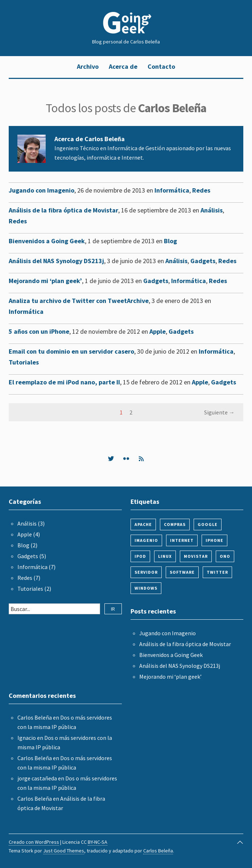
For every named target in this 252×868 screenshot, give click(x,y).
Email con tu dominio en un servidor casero (71, 351)
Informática (172, 190)
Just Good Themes (64, 851)
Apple (158, 331)
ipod (140, 556)
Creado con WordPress (34, 842)
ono (225, 556)
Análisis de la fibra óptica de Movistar (63, 210)
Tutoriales (24, 362)
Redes (201, 190)
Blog (170, 241)
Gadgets (203, 261)
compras (175, 524)
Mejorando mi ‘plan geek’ (45, 281)
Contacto (161, 66)
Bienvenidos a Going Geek (47, 241)
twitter (217, 572)
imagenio (146, 540)
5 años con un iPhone (39, 331)
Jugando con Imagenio (42, 190)
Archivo (88, 66)
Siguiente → (219, 412)
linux (165, 556)
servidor (146, 572)
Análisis (212, 210)
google (208, 524)
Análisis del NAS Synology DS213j (56, 261)
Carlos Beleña (35, 717)
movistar (196, 556)
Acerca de (123, 66)
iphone (214, 540)
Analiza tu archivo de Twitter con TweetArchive (79, 301)
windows (146, 588)
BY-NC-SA (98, 842)
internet (182, 540)
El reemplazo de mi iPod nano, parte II (64, 382)
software (182, 572)
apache (143, 524)
